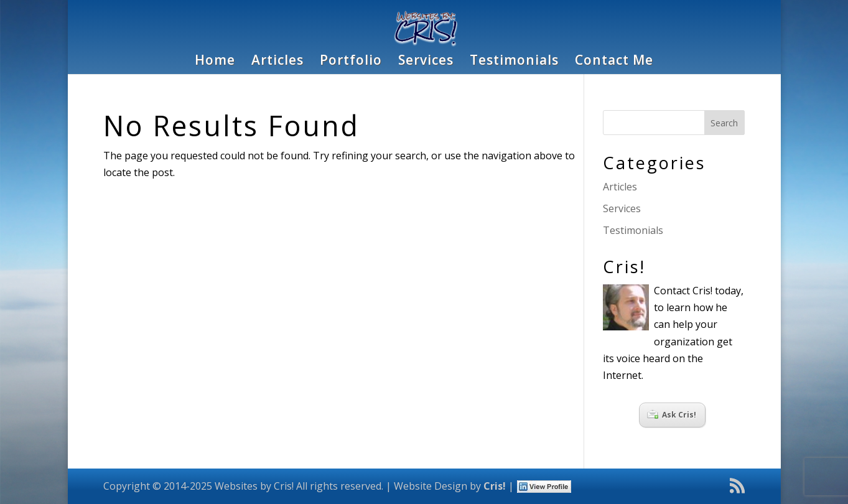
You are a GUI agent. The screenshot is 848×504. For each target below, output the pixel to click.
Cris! (495, 486)
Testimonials (514, 62)
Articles (277, 62)
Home (215, 62)
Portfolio (351, 62)
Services (426, 62)
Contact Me (614, 62)
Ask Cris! (672, 415)
